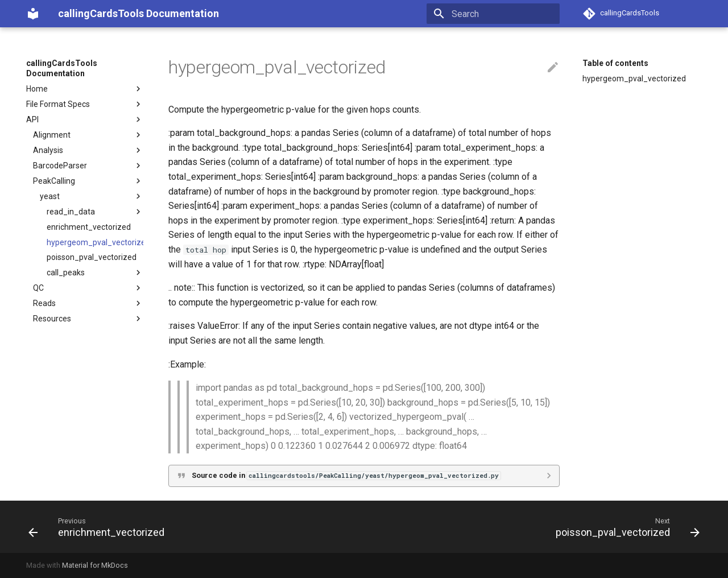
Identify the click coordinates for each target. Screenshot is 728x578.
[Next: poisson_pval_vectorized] (625, 527)
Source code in (346, 475)
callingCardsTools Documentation (62, 68)
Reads (88, 303)
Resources (88, 319)
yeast (92, 196)
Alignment (88, 135)
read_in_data (95, 212)
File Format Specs (85, 104)
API (85, 119)
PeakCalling (88, 181)
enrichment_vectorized (89, 227)
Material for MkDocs (95, 565)
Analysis (88, 150)
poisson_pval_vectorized (92, 257)
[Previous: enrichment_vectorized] (99, 527)
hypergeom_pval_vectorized (95, 242)
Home (85, 89)
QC (88, 288)
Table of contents (615, 63)
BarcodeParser (88, 166)
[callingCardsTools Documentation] (33, 14)
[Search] (493, 14)
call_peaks (95, 273)
